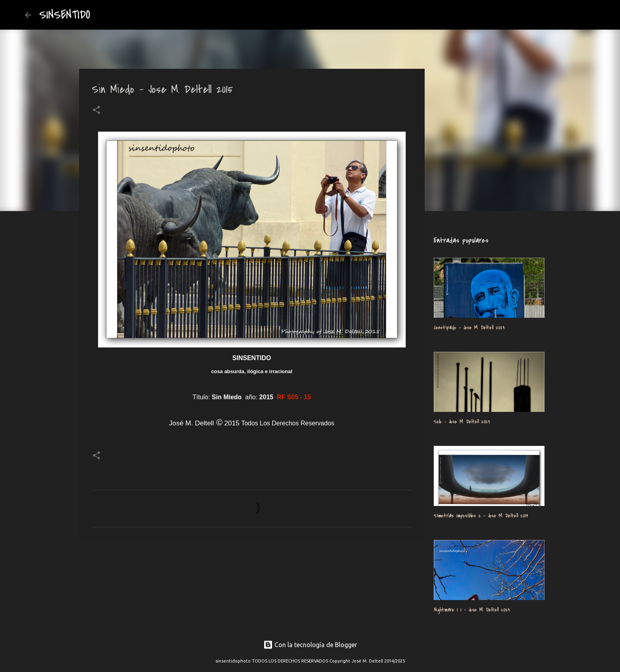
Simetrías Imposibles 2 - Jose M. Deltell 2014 (481, 516)
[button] (96, 110)
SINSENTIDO (65, 15)
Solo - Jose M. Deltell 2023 (462, 422)
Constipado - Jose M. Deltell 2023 (469, 328)
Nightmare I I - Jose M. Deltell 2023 (472, 610)
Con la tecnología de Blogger (310, 645)
